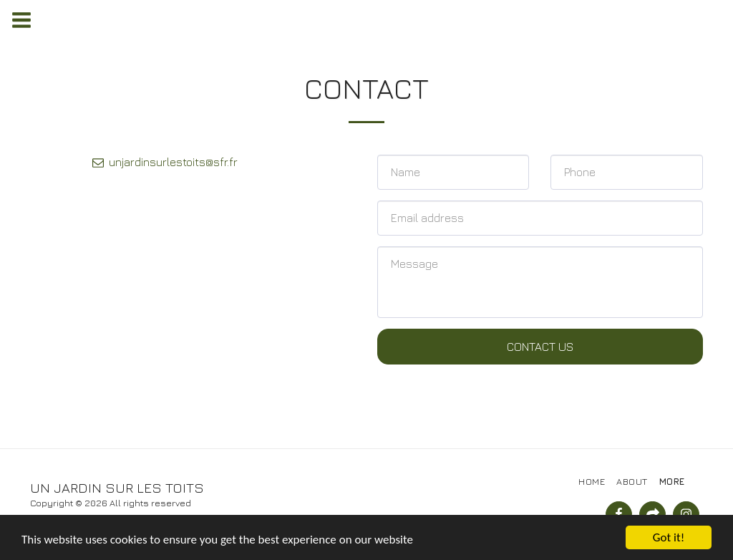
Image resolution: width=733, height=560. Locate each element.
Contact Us (540, 347)
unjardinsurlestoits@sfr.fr (164, 162)
